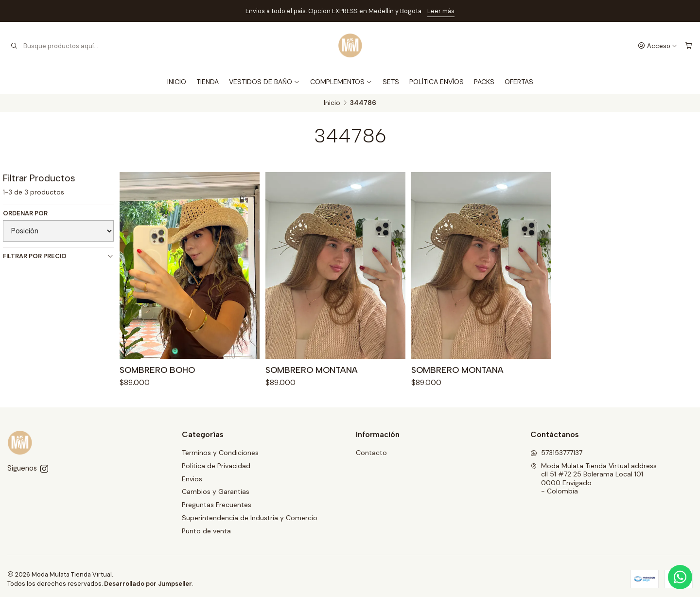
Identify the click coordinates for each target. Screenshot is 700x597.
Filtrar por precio (58, 256)
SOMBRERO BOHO (157, 371)
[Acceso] (658, 46)
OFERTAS (519, 82)
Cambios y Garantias (216, 492)
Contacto (371, 453)
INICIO (177, 82)
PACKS (484, 82)
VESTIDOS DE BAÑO (264, 82)
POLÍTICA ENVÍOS (437, 82)
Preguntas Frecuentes (217, 505)
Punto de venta (206, 531)
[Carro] (689, 46)
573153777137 (556, 453)
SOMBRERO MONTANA (312, 373)
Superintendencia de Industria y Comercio (250, 518)
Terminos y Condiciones (220, 453)
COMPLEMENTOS (341, 82)
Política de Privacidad (216, 466)
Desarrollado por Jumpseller (148, 584)
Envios (192, 479)
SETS (391, 82)
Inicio (332, 103)
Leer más (441, 11)
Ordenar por (25, 213)
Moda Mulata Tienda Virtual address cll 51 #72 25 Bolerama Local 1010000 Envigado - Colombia (594, 479)
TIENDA (208, 82)
